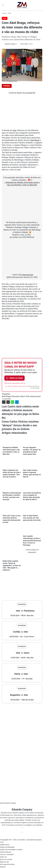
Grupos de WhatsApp (7, 847)
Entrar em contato (6, 859)
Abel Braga (35, 140)
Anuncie (3, 867)
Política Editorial (6, 852)
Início (4, 13)
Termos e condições (7, 854)
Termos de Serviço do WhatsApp (34, 387)
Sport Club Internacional (30, 396)
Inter (10, 13)
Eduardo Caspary (10, 44)
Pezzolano (16, 396)
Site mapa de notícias (7, 864)
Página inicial (5, 845)
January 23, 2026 (30, 277)
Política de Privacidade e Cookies (11, 850)
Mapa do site (4, 862)
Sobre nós (3, 857)
